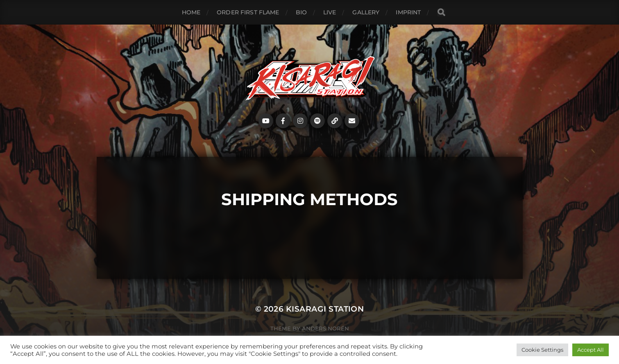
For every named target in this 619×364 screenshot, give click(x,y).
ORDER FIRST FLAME (248, 12)
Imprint (408, 12)
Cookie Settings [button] (542, 350)
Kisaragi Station (325, 309)
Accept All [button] (591, 350)
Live (330, 12)
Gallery (366, 12)
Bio (301, 12)
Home (191, 12)
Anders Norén (325, 328)
